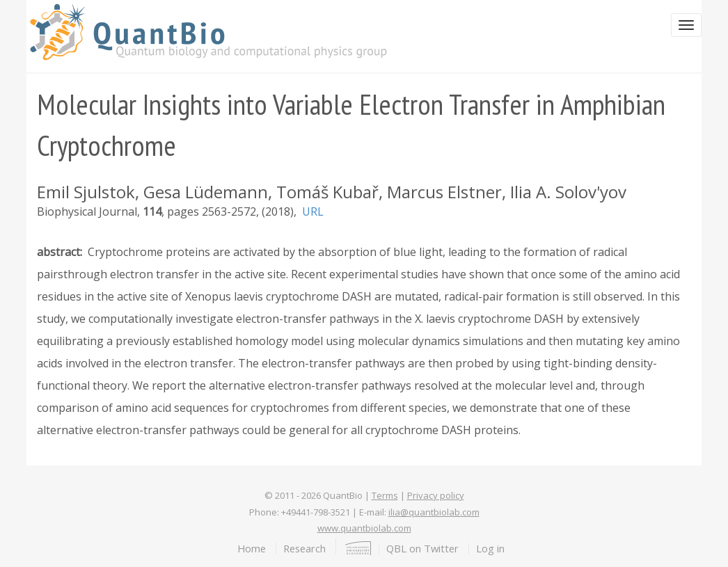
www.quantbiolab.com (364, 528)
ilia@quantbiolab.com (434, 512)
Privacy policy (436, 495)
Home (252, 548)
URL (313, 211)
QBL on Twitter (422, 548)
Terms (385, 495)
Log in (490, 548)
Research (304, 548)
